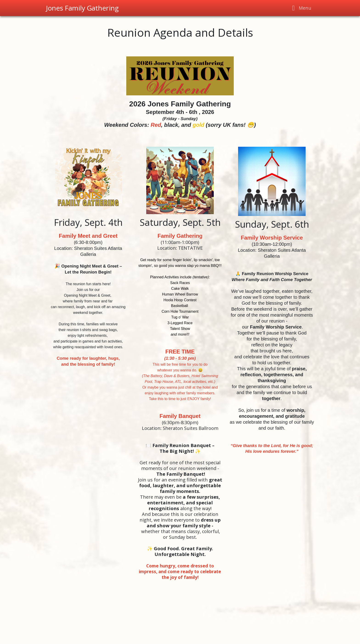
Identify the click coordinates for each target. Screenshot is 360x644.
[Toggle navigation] (300, 8)
